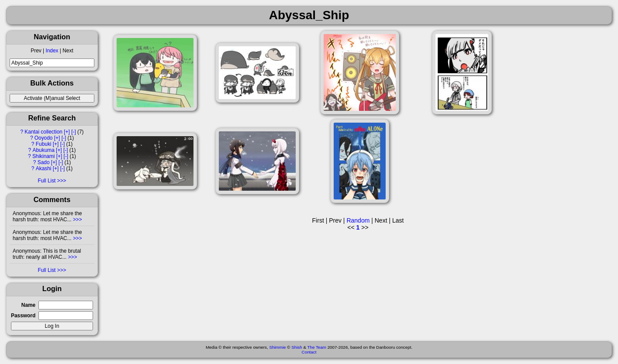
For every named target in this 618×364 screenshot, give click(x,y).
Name (28, 305)
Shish (297, 347)
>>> (77, 220)
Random (358, 220)
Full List (47, 181)
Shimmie (277, 347)
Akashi (44, 168)
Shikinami (44, 156)
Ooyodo (44, 138)
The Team (317, 347)
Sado (44, 162)
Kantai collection (43, 132)
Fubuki (44, 144)
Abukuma (44, 150)
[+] (67, 132)
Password (23, 316)
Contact (309, 352)
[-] (74, 132)
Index (52, 51)
